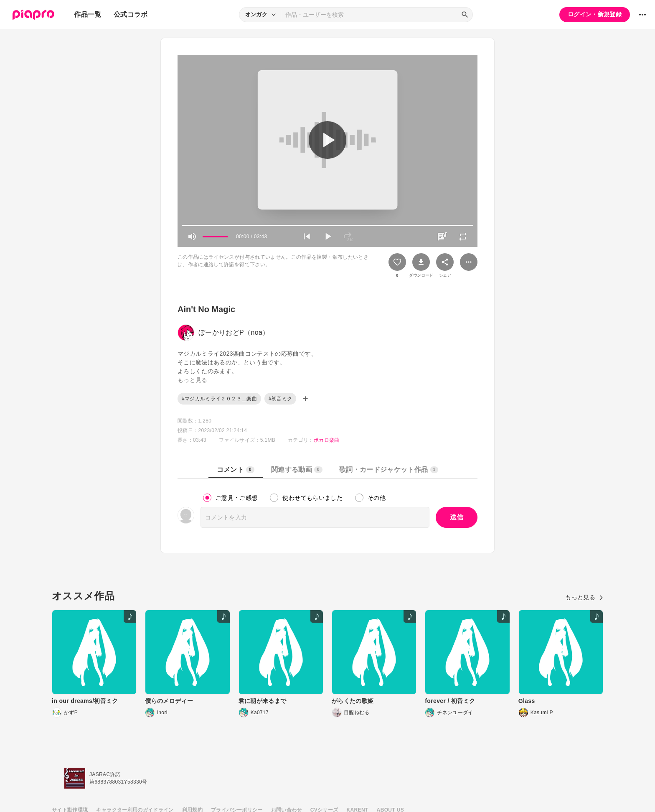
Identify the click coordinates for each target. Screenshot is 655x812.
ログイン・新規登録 (595, 14)
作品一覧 (88, 14)
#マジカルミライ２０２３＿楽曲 (219, 399)
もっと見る (584, 597)
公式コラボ (131, 14)
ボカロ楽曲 (327, 440)
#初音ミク (280, 399)
